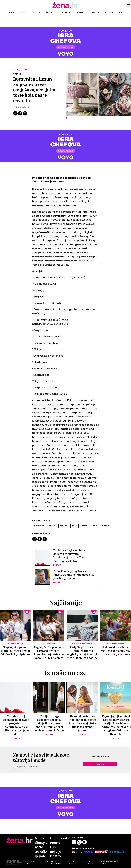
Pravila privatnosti (56, 863)
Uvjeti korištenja (89, 863)
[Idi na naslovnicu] (65, 8)
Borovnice (39, 526)
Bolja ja (109, 12)
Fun (121, 12)
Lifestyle (95, 12)
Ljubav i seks (65, 12)
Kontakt (45, 862)
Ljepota (81, 12)
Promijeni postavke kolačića (109, 863)
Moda (11, 12)
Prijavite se (100, 764)
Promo (55, 843)
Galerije (36, 12)
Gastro (50, 12)
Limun (95, 526)
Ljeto (75, 526)
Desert (52, 526)
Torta (84, 526)
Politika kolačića (73, 863)
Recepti (64, 526)
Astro (23, 12)
